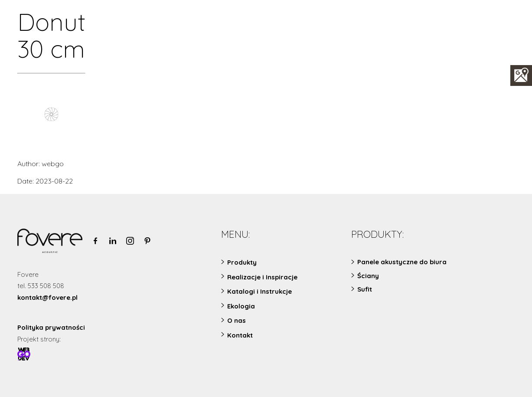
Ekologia (241, 306)
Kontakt (240, 335)
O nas (237, 320)
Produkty (242, 262)
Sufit (365, 289)
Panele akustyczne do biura (402, 262)
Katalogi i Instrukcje (259, 291)
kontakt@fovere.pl (47, 297)
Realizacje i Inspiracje (262, 277)
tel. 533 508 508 (41, 286)
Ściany (368, 276)
